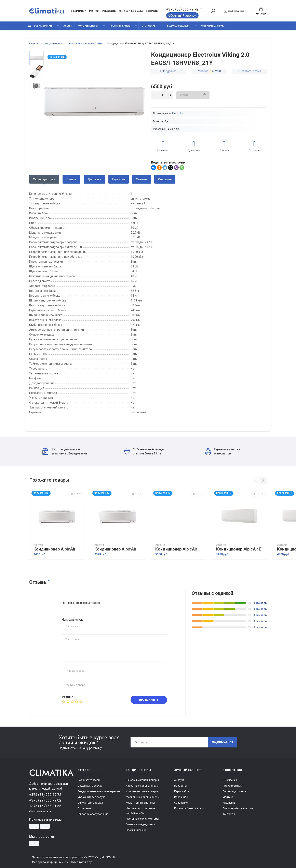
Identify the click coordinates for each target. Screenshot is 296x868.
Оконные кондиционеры (141, 824)
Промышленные (120, 26)
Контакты (152, 11)
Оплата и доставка (131, 11)
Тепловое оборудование (93, 814)
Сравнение (181, 803)
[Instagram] (34, 843)
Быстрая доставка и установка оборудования (65, 451)
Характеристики (44, 179)
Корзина (261, 11)
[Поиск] (213, 11)
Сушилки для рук (212, 26)
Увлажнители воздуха (91, 797)
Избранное (181, 797)
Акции (68, 26)
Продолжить (149, 700)
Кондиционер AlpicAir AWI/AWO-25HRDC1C (58, 549)
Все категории (40, 26)
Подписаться (223, 742)
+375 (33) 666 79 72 (182, 9)
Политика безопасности (189, 808)
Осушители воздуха (90, 786)
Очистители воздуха (90, 803)
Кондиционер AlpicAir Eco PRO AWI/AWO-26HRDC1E (240, 549)
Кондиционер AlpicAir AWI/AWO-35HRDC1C (119, 549)
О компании (78, 11)
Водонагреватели (178, 26)
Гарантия (119, 179)
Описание (165, 179)
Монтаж (94, 11)
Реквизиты (109, 11)
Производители (232, 786)
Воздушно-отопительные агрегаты (99, 791)
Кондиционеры (88, 26)
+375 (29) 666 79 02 (45, 800)
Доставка (94, 179)
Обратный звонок (182, 15)
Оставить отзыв (250, 71)
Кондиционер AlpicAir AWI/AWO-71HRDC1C (179, 549)
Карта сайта (182, 791)
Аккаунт (179, 780)
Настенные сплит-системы (142, 819)
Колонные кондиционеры (142, 791)
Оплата (71, 179)
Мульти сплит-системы (140, 803)
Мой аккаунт (234, 11)
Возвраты (181, 786)
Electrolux (178, 113)
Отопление (149, 26)
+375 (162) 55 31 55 (45, 806)
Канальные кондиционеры (142, 780)
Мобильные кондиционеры (143, 797)
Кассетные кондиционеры (142, 786)
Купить (193, 95)
